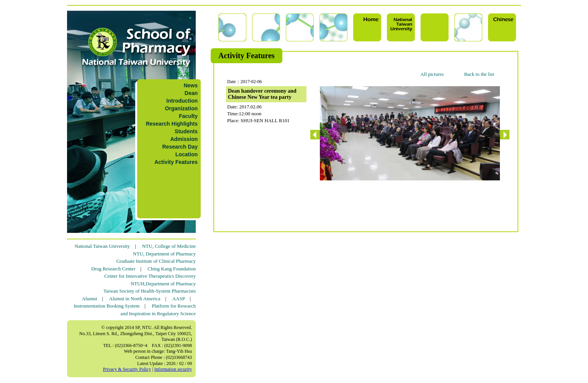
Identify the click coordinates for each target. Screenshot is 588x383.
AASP (179, 299)
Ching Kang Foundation (172, 269)
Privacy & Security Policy (127, 369)
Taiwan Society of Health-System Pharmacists (150, 291)
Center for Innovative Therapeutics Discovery (150, 276)
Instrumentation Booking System (106, 306)
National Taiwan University (102, 246)
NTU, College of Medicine (169, 246)
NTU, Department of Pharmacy (164, 254)
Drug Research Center (113, 269)
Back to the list (479, 74)
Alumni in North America (135, 299)
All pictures (432, 74)
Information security (173, 369)
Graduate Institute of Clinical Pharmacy (156, 261)
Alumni (90, 299)
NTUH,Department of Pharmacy (163, 284)
